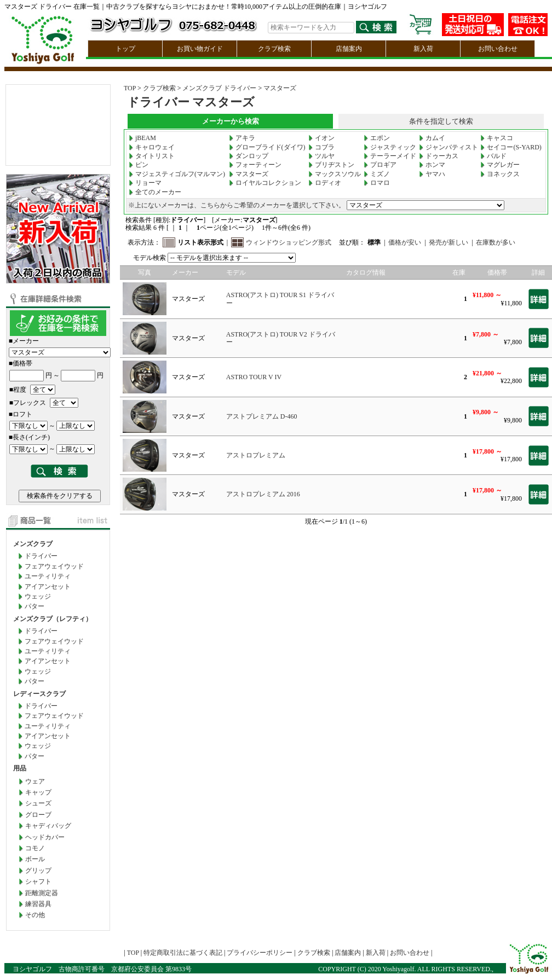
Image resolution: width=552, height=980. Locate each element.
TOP (130, 88)
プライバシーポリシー (260, 953)
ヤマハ (432, 174)
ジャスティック (390, 147)
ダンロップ (249, 156)
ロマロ (377, 183)
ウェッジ (38, 596)
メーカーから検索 (231, 121)
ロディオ (325, 183)
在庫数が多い (496, 242)
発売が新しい (449, 242)
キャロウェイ (152, 147)
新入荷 (423, 49)
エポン (377, 138)
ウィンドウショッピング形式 (289, 242)
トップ (125, 49)
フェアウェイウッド (54, 566)
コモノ (35, 848)
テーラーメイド (390, 156)
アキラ (242, 138)
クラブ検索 (274, 49)
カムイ (432, 138)
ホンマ (432, 165)
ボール (35, 859)
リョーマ (145, 183)
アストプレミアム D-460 (262, 416)
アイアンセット (48, 587)
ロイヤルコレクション (265, 183)
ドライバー (41, 556)
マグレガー (500, 165)
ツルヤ (321, 156)
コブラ (321, 147)
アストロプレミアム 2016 (263, 494)
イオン (321, 138)
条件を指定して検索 (441, 121)
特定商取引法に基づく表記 (183, 953)
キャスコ (497, 138)
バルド (493, 156)
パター (34, 606)
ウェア (35, 781)
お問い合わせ (498, 49)
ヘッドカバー (45, 837)
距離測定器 (42, 893)
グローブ (38, 815)
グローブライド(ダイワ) (267, 147)
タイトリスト (152, 156)
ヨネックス (500, 174)
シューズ (38, 803)
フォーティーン (255, 165)
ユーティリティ (48, 576)
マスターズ (280, 88)
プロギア (380, 165)
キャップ (38, 792)
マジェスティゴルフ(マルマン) (177, 174)
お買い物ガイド (200, 49)
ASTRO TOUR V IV (254, 377)
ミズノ (377, 174)
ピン (139, 165)
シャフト (38, 882)
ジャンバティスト (449, 147)
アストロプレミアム (256, 455)
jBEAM (142, 138)
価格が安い (405, 242)
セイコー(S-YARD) (511, 147)
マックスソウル (335, 174)
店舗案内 (349, 49)
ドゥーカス (439, 156)
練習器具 (38, 904)
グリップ (38, 871)
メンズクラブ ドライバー (219, 88)
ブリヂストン (331, 165)
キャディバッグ (48, 826)
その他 (35, 915)
